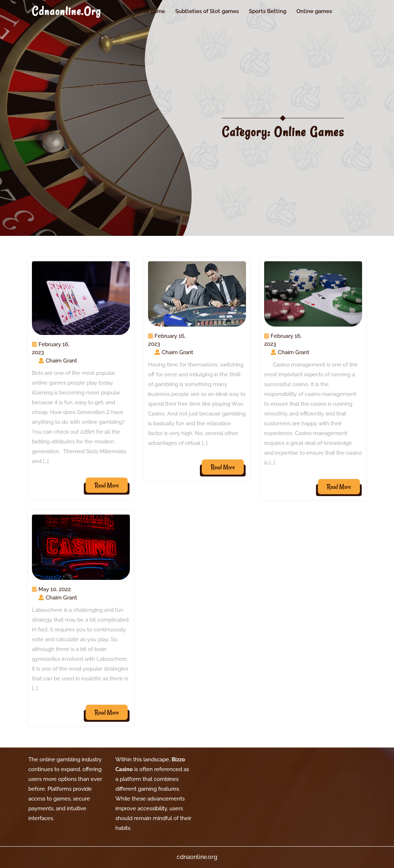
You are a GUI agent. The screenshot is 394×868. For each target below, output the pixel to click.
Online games (314, 11)
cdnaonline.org (66, 11)
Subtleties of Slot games (207, 11)
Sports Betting (268, 11)
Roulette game (146, 11)
